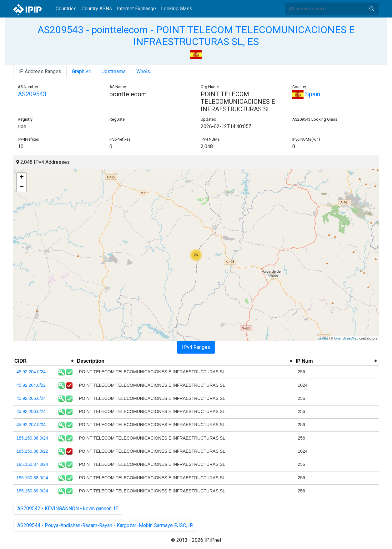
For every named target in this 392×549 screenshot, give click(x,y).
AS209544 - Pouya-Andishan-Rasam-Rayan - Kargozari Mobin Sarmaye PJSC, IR (105, 525)
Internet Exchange (136, 9)
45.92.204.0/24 (31, 372)
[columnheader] (44, 361)
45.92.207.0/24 (31, 425)
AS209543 (32, 94)
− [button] (22, 187)
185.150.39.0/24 (32, 491)
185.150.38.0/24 (32, 478)
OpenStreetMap (346, 338)
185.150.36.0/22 (32, 451)
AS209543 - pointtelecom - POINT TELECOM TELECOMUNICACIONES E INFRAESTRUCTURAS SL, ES (196, 36)
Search (372, 9)
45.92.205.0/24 (31, 398)
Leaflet (323, 338)
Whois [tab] (143, 71)
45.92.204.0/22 (31, 385)
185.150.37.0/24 (32, 464)
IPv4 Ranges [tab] (196, 347)
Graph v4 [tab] (81, 71)
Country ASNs (97, 9)
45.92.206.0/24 (31, 411)
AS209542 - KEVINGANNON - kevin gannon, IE (68, 509)
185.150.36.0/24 (32, 438)
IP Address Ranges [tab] (40, 71)
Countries (66, 9)
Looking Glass (177, 9)
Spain (306, 94)
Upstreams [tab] (114, 71)
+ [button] (22, 178)
